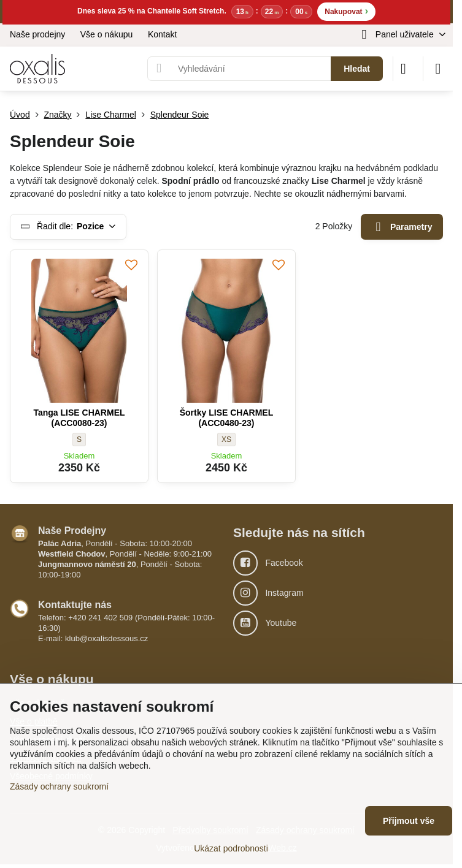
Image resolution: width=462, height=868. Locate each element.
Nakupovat (346, 11)
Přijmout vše (409, 821)
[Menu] (438, 69)
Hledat (357, 69)
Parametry (402, 227)
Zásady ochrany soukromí (59, 786)
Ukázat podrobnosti (231, 848)
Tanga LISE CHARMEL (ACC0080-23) (79, 418)
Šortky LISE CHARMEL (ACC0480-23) (226, 418)
